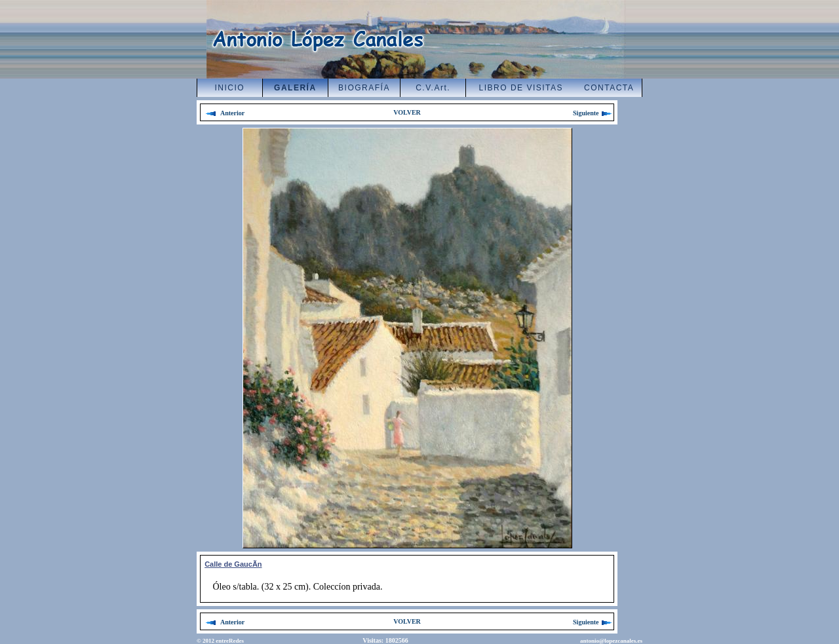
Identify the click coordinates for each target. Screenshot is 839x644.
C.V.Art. (433, 88)
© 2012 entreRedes (220, 641)
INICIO (230, 88)
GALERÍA (295, 88)
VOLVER (407, 112)
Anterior (225, 113)
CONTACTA (609, 88)
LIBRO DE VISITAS (521, 88)
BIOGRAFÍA (364, 88)
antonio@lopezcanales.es (611, 641)
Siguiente (593, 113)
